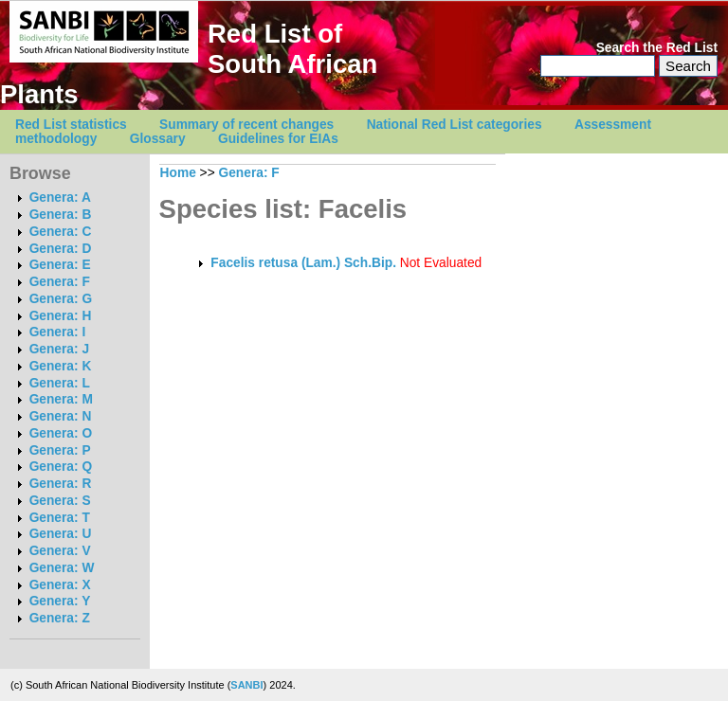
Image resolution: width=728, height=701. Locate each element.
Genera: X (60, 585)
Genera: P (60, 450)
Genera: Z (60, 618)
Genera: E (60, 265)
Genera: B (61, 215)
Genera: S (60, 501)
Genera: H (61, 316)
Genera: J (59, 349)
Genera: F (60, 282)
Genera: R (61, 484)
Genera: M (61, 399)
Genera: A (60, 198)
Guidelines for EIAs (278, 139)
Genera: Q (61, 467)
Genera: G (61, 299)
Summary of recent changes (246, 125)
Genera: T (60, 518)
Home (178, 173)
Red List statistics (71, 125)
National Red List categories (455, 125)
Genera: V (60, 551)
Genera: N (61, 416)
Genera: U (61, 534)
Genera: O (61, 433)
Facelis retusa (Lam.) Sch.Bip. (303, 263)
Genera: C (61, 232)
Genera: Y (60, 601)
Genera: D (61, 249)
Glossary (158, 139)
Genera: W (62, 568)
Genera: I (58, 332)
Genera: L (60, 383)
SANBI (246, 685)
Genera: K (61, 366)
